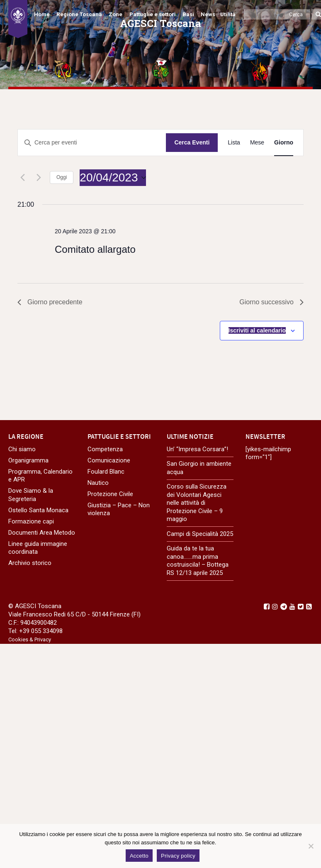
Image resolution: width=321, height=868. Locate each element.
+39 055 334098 (41, 631)
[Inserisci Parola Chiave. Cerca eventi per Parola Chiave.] (92, 143)
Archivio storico (30, 563)
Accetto (139, 856)
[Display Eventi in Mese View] (257, 143)
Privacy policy (178, 856)
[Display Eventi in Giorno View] (284, 143)
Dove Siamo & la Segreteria (31, 495)
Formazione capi (31, 521)
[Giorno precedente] (22, 178)
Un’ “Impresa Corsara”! (197, 449)
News (208, 14)
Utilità (228, 14)
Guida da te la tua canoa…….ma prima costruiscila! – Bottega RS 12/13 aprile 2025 (198, 561)
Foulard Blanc (106, 472)
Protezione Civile (110, 494)
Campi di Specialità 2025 (200, 534)
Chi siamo (22, 449)
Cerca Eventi (192, 142)
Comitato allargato (95, 249)
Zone (116, 14)
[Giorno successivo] (39, 178)
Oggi (62, 177)
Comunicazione (109, 460)
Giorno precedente (50, 302)
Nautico (98, 483)
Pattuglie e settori (153, 14)
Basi (188, 14)
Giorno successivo (271, 302)
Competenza (105, 449)
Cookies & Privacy (30, 639)
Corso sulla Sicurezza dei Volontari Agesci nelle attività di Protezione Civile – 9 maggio (197, 503)
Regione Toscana (79, 14)
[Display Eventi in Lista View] (234, 143)
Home (42, 14)
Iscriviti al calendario (257, 330)
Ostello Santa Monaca (38, 510)
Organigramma (28, 460)
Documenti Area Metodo (42, 533)
